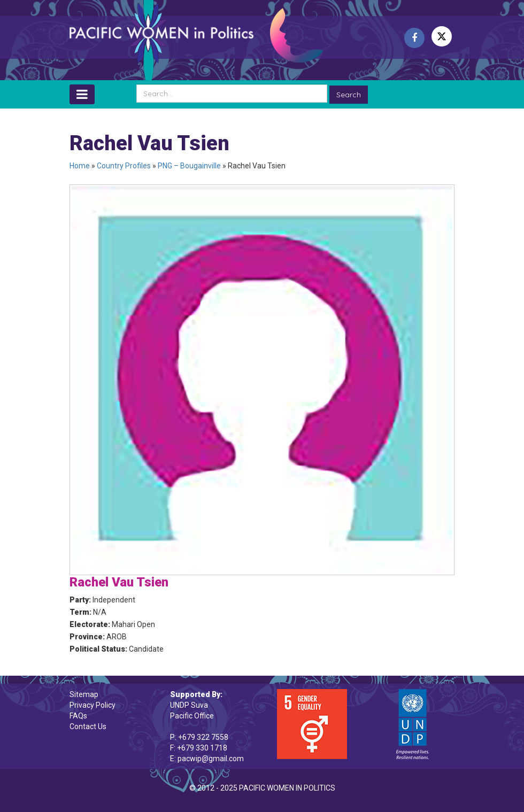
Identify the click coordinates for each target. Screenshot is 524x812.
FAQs (78, 716)
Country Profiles (124, 166)
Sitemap (84, 694)
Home (80, 166)
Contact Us (88, 726)
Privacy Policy (93, 705)
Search (349, 95)
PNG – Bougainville (189, 166)
